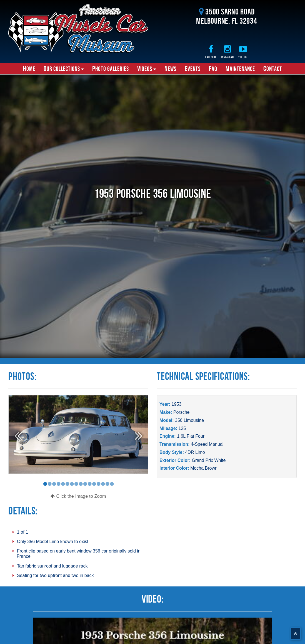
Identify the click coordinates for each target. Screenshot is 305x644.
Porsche (182, 412)
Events (193, 68)
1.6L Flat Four (191, 436)
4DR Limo (195, 452)
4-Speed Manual (207, 444)
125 (182, 428)
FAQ (213, 68)
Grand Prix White (209, 460)
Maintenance (240, 68)
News (170, 68)
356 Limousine (189, 420)
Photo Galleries (111, 68)
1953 (177, 404)
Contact (273, 68)
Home (29, 68)
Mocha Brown (204, 468)
